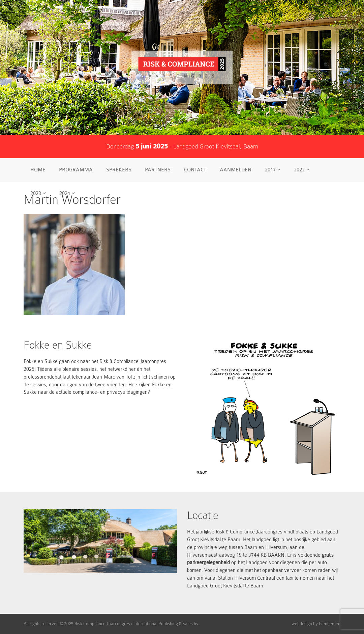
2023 (38, 193)
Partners (158, 170)
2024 (67, 193)
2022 (302, 170)
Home (38, 170)
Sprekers (119, 170)
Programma (76, 170)
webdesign (302, 624)
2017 (273, 170)
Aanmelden (236, 170)
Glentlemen (330, 624)
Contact (195, 170)
